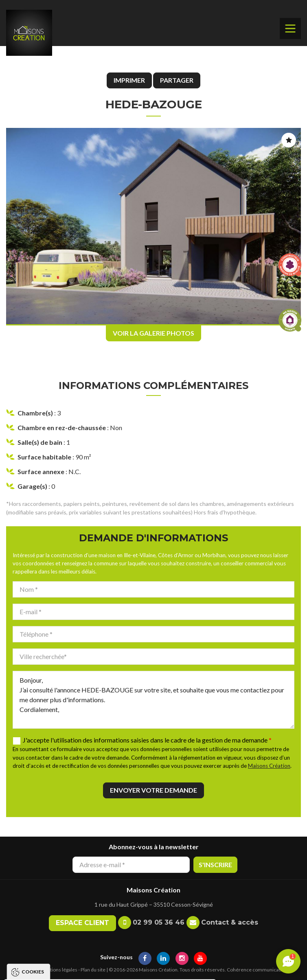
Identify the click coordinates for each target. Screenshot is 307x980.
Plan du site (93, 970)
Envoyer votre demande (153, 790)
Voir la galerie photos (153, 333)
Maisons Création (269, 766)
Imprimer (129, 80)
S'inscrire (215, 865)
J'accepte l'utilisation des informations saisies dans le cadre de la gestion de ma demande (147, 740)
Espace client (82, 923)
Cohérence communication (257, 970)
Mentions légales (59, 970)
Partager (177, 80)
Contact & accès (230, 922)
